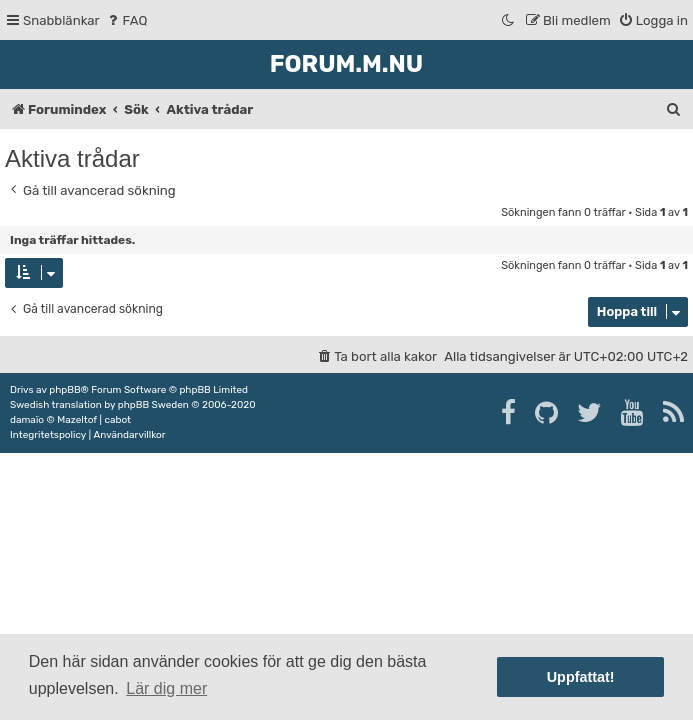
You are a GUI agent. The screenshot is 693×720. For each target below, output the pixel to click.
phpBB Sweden (153, 405)
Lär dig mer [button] (166, 688)
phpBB (64, 390)
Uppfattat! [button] (581, 677)
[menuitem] (126, 20)
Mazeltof (77, 420)
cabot (117, 420)
